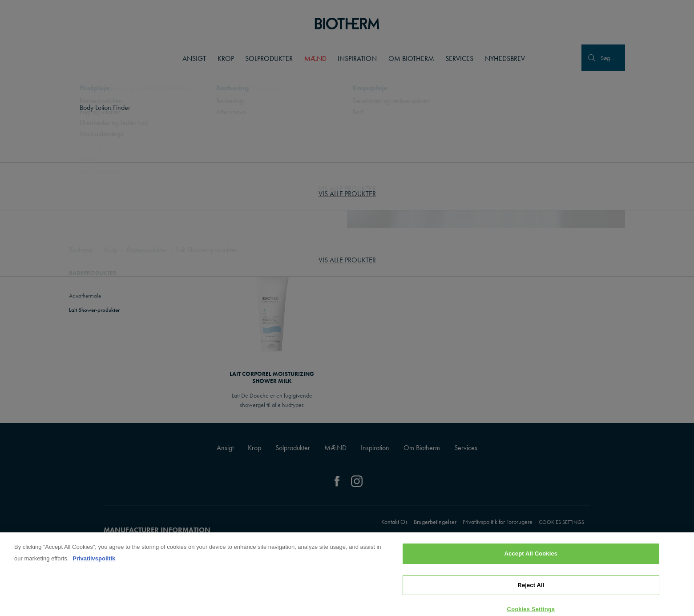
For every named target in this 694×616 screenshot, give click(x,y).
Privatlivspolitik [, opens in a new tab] (94, 562)
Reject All (531, 588)
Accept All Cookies (531, 557)
